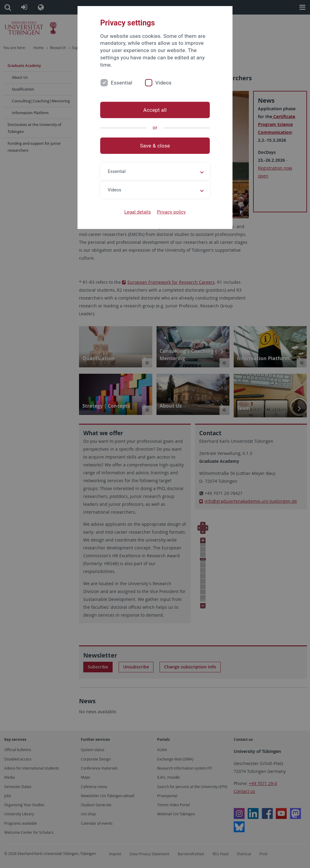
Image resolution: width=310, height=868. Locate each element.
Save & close (155, 146)
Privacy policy (171, 212)
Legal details (138, 212)
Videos (163, 83)
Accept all (155, 110)
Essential (122, 83)
